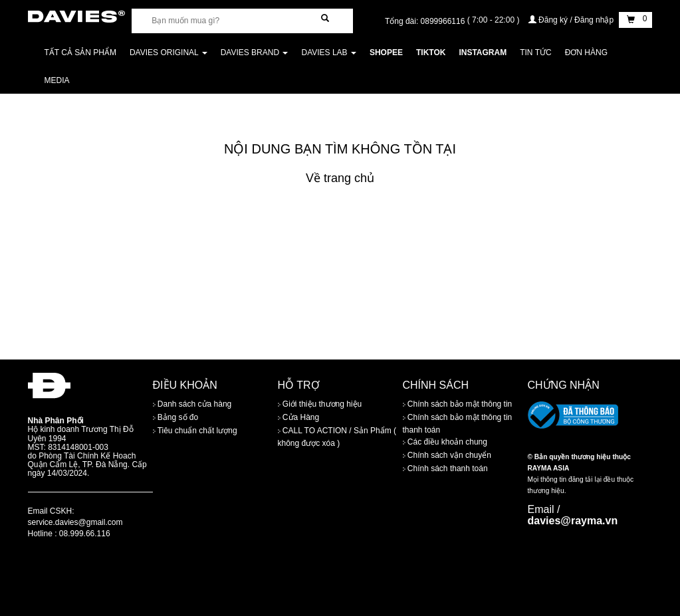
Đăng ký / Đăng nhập (572, 20)
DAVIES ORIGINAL (169, 52)
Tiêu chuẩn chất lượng (195, 431)
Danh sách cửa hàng (192, 404)
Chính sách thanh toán (445, 468)
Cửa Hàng (299, 417)
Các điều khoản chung (445, 442)
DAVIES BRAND (255, 52)
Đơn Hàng (586, 52)
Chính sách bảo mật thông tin (458, 404)
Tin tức (535, 52)
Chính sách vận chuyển (447, 455)
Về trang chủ (340, 178)
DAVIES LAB (328, 52)
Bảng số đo (176, 417)
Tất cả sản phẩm (80, 52)
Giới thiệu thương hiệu (320, 404)
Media (57, 80)
